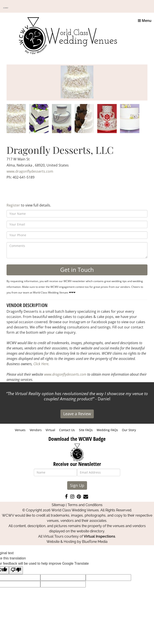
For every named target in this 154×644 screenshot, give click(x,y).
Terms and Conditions (85, 505)
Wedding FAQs (107, 430)
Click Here (41, 364)
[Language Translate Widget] (6, 8)
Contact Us (67, 430)
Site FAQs (86, 430)
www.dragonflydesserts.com (30, 171)
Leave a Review (77, 414)
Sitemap (58, 505)
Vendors (36, 430)
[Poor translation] (16, 570)
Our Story (129, 430)
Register (13, 205)
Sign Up (77, 485)
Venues (20, 430)
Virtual (50, 430)
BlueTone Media (95, 542)
